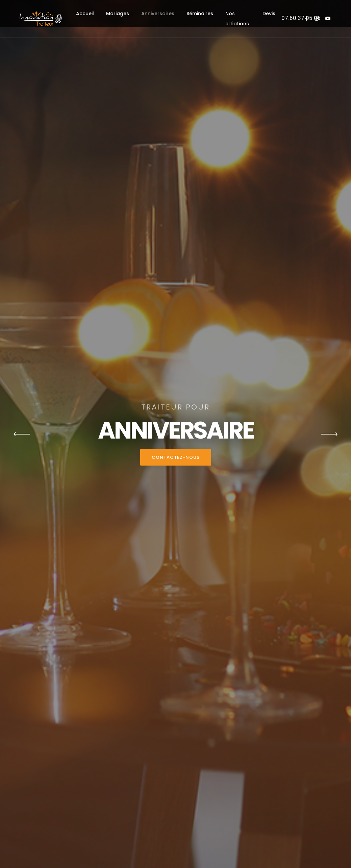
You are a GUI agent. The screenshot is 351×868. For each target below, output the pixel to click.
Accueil (85, 14)
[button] (22, 434)
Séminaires (200, 14)
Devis (269, 14)
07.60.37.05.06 (301, 18)
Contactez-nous (176, 457)
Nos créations (237, 19)
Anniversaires (158, 14)
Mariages (118, 14)
